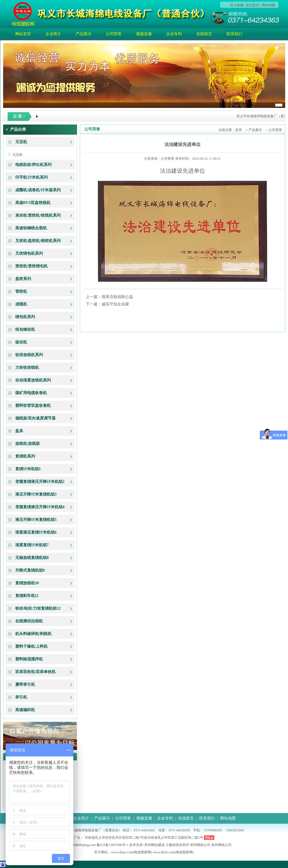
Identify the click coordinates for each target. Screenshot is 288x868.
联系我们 (234, 34)
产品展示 (83, 34)
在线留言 (204, 34)
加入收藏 (237, 5)
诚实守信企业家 (115, 304)
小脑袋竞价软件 (177, 845)
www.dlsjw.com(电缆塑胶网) (132, 852)
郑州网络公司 (200, 845)
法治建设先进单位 (183, 144)
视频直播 (144, 34)
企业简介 (53, 34)
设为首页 (252, 5)
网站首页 (23, 34)
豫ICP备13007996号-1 (112, 845)
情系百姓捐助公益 (117, 297)
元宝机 (17, 155)
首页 (239, 130)
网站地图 (269, 5)
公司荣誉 (114, 34)
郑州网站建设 (155, 845)
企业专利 (174, 34)
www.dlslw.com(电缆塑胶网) (173, 852)
